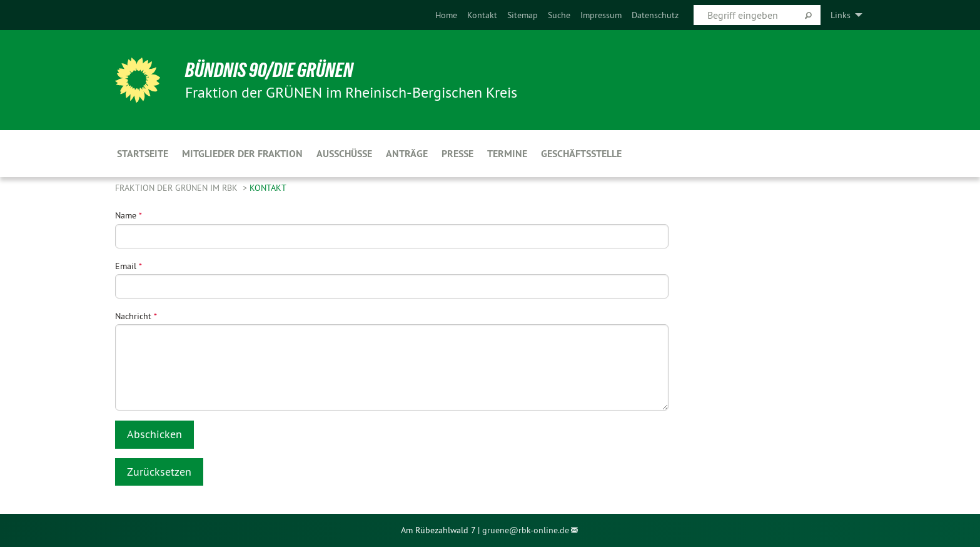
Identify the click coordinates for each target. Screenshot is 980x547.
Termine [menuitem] (507, 154)
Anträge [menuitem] (407, 154)
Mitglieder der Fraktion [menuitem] (242, 154)
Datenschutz (655, 15)
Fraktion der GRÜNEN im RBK (178, 188)
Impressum (601, 15)
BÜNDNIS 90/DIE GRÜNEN (269, 70)
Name (129, 215)
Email (129, 266)
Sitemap (523, 15)
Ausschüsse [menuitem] (344, 154)
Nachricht (136, 316)
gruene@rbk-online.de (526, 530)
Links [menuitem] (841, 15)
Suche (559, 15)
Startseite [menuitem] (143, 154)
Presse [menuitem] (457, 154)
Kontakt (482, 15)
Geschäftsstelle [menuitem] (581, 154)
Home (446, 15)
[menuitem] (446, 15)
